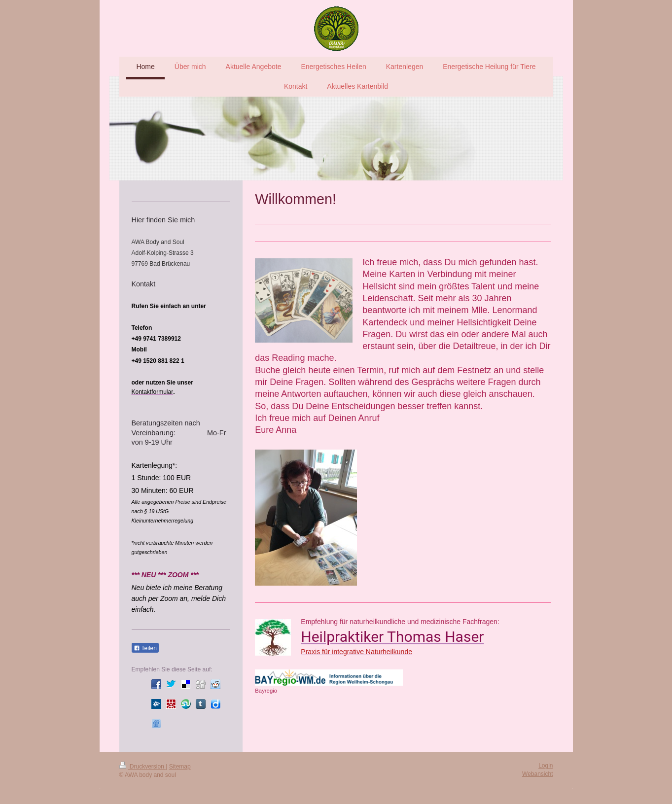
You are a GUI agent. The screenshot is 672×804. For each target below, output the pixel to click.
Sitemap (180, 767)
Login (546, 766)
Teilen (145, 648)
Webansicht (537, 774)
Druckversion (143, 767)
